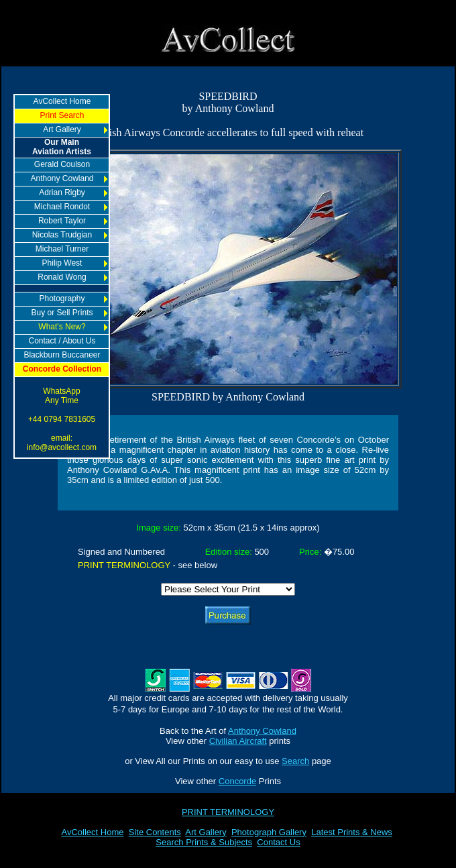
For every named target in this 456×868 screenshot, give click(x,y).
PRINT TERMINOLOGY (228, 812)
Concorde (237, 781)
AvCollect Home (93, 832)
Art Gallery (206, 832)
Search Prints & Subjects (204, 842)
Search (295, 761)
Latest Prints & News (352, 832)
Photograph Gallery (269, 832)
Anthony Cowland (262, 731)
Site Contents (155, 832)
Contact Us (278, 842)
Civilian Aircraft (238, 741)
